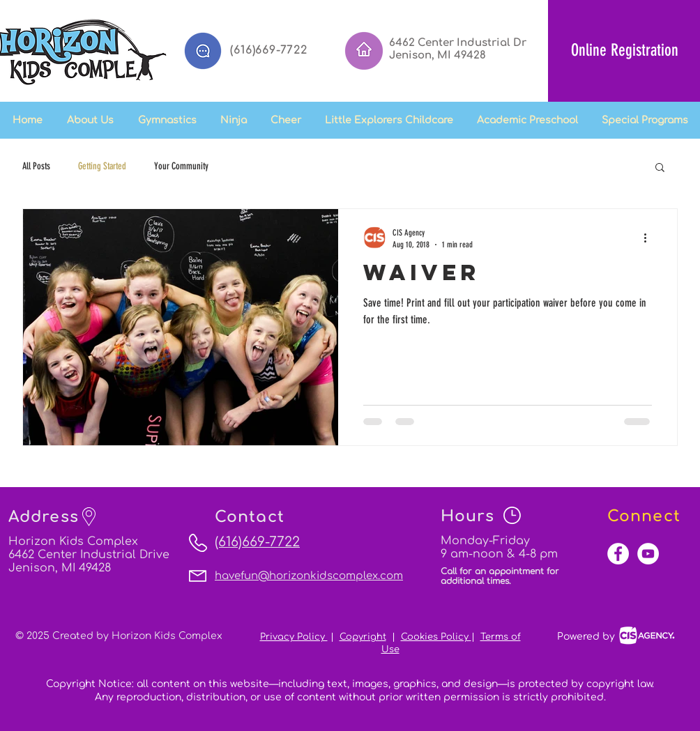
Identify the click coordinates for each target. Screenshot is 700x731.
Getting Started (102, 166)
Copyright (363, 637)
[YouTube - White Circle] (648, 554)
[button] (234, 121)
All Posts (36, 166)
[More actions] (650, 238)
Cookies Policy (436, 637)
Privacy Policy (294, 637)
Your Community (181, 166)
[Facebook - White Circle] (618, 554)
